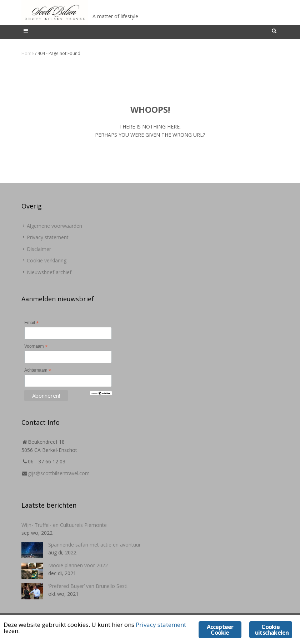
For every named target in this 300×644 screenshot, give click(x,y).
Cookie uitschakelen (272, 630)
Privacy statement (48, 237)
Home (28, 53)
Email (31, 323)
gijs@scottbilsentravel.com (59, 473)
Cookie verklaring (47, 260)
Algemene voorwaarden (54, 226)
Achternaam (38, 371)
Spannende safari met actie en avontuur (94, 545)
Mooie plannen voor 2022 (78, 565)
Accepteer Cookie (220, 630)
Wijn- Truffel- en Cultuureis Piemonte (64, 525)
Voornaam (36, 347)
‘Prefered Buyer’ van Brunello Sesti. (88, 586)
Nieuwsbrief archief (49, 272)
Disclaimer (39, 249)
